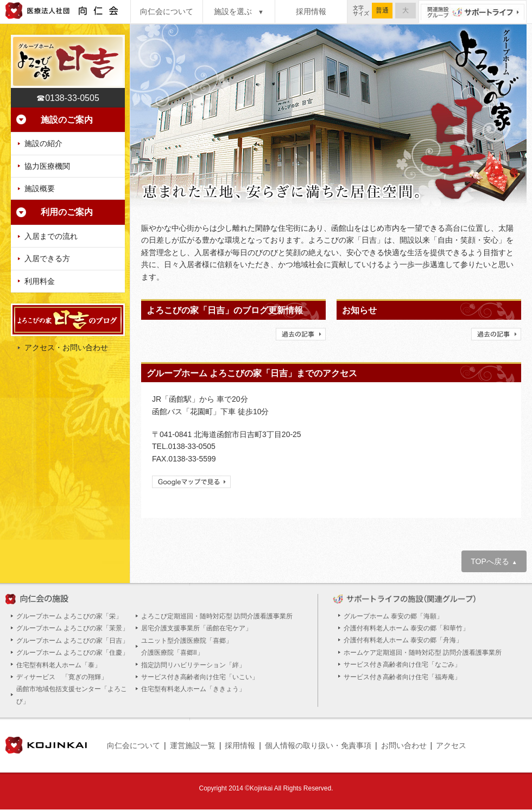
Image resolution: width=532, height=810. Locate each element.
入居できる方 (47, 258)
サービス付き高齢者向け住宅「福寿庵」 (402, 677)
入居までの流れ (51, 236)
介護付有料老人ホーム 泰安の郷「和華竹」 (406, 628)
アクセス (451, 745)
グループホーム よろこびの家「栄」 (69, 616)
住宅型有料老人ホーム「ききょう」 (193, 689)
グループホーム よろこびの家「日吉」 (72, 641)
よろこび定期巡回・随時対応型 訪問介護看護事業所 (217, 616)
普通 (382, 10)
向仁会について (167, 11)
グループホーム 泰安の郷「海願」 (393, 616)
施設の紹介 (43, 143)
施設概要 (40, 188)
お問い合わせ (404, 745)
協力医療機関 (47, 166)
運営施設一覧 (193, 745)
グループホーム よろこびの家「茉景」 (72, 628)
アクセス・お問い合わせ (66, 347)
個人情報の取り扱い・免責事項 (318, 745)
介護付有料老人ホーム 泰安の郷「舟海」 (403, 640)
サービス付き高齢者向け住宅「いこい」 (200, 677)
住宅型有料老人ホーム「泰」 (59, 665)
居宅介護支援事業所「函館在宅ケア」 (197, 628)
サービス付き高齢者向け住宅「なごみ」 (402, 665)
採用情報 (311, 11)
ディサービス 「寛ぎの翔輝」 (62, 677)
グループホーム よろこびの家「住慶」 (72, 653)
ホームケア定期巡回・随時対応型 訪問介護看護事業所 (423, 653)
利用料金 (40, 281)
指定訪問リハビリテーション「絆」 (193, 665)
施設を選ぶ (239, 11)
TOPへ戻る (494, 561)
